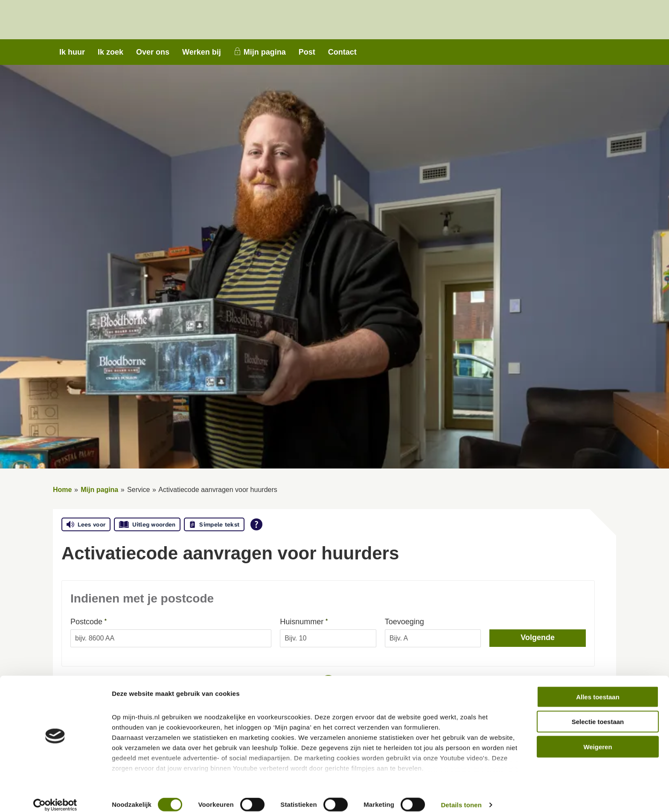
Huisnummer (320, 621)
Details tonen (461, 795)
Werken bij (202, 52)
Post (307, 52)
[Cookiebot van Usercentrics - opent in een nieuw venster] (55, 795)
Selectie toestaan (598, 712)
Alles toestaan (598, 687)
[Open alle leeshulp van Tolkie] (256, 524)
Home (62, 490)
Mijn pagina (265, 52)
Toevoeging (404, 622)
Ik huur (72, 52)
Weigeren (598, 737)
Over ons (153, 52)
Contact (342, 52)
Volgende (538, 637)
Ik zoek (111, 52)
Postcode (105, 621)
